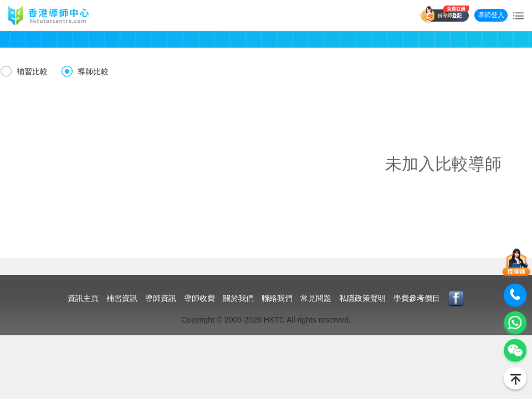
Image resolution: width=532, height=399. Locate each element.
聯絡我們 (277, 298)
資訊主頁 (83, 298)
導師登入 (491, 15)
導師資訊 (161, 298)
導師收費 (199, 298)
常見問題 (316, 298)
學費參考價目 (417, 298)
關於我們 (238, 298)
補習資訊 (122, 298)
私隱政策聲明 (362, 298)
